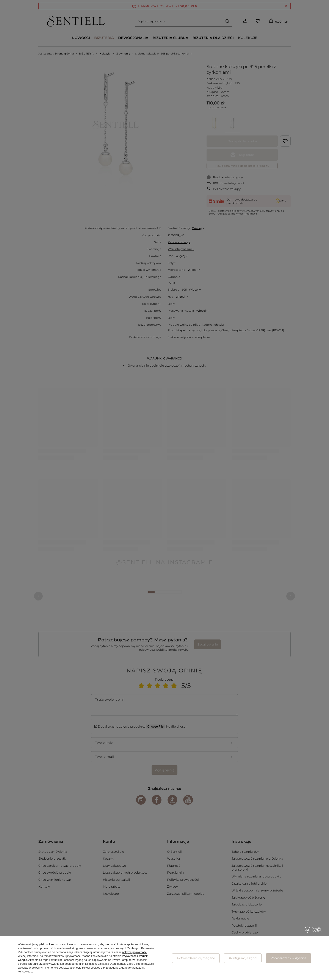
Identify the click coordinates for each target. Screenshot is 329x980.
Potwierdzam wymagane (196, 958)
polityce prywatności (135, 952)
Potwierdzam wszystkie (288, 958)
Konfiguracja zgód (243, 958)
